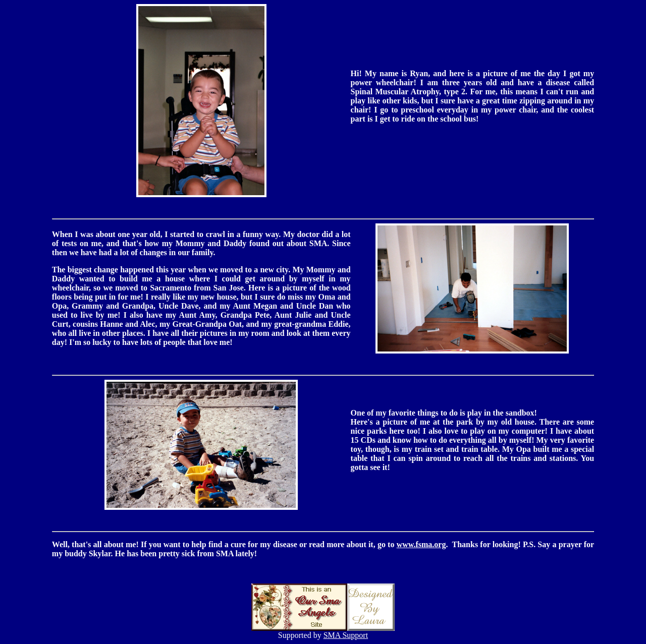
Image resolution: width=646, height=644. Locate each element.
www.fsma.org (421, 544)
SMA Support (346, 635)
